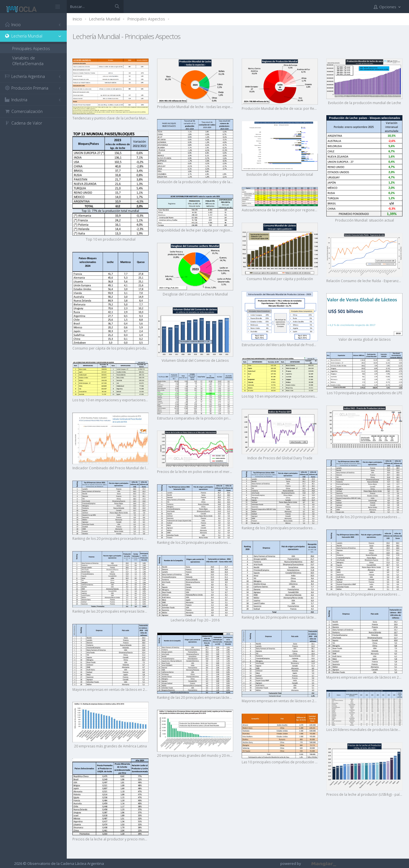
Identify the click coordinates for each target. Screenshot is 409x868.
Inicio (77, 19)
